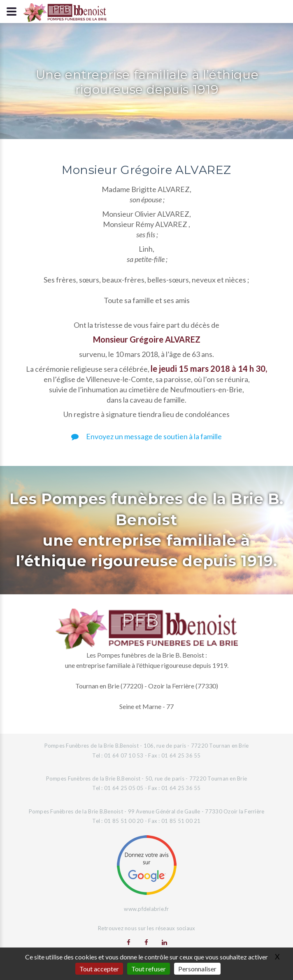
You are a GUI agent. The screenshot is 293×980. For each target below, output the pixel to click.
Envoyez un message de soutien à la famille (146, 436)
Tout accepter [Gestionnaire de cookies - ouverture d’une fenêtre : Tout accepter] (99, 969)
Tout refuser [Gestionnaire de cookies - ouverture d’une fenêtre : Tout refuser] (149, 969)
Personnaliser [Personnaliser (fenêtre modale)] (197, 969)
